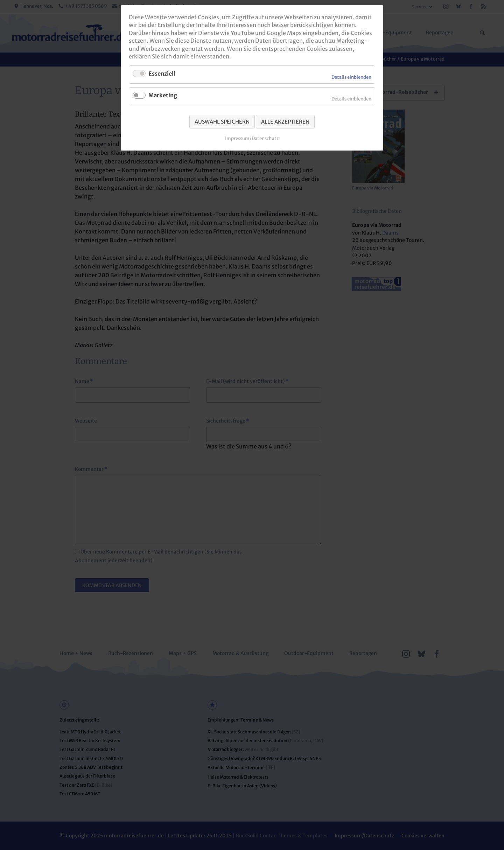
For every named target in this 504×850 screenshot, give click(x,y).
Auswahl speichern (222, 122)
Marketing (163, 95)
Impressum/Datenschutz (252, 138)
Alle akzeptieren (285, 122)
